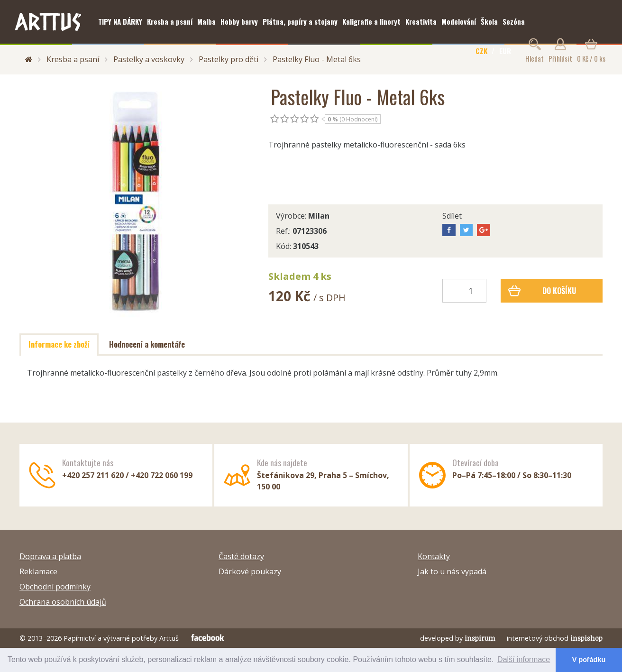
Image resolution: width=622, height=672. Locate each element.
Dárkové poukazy (250, 571)
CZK (481, 51)
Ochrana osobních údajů (63, 602)
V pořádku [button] (589, 660)
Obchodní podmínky (55, 587)
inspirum (480, 638)
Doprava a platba (50, 556)
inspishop (586, 638)
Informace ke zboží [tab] (59, 344)
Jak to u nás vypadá (452, 571)
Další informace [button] (524, 659)
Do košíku (542, 291)
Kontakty (434, 556)
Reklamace (38, 571)
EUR (505, 51)
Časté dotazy (241, 556)
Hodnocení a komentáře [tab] (147, 344)
